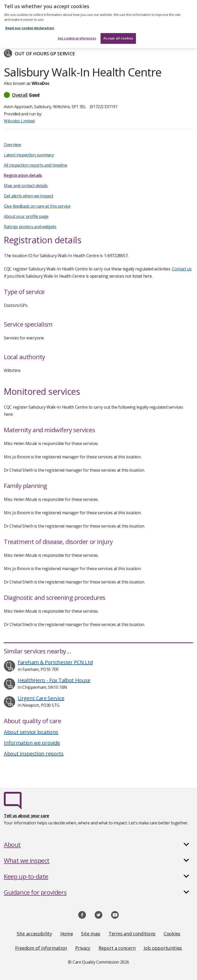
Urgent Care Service (41, 698)
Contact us (182, 269)
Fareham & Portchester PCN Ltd (55, 662)
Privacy (83, 948)
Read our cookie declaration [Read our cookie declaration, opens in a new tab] (30, 25)
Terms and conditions (132, 934)
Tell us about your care (27, 816)
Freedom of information (41, 948)
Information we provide (32, 743)
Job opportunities (163, 948)
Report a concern (117, 948)
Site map (91, 934)
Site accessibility (34, 934)
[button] (98, 95)
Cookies (172, 934)
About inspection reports (34, 754)
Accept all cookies (118, 35)
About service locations (31, 732)
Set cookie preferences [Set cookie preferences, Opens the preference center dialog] (77, 35)
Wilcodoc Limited (19, 121)
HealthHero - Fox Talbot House (54, 680)
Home (67, 934)
